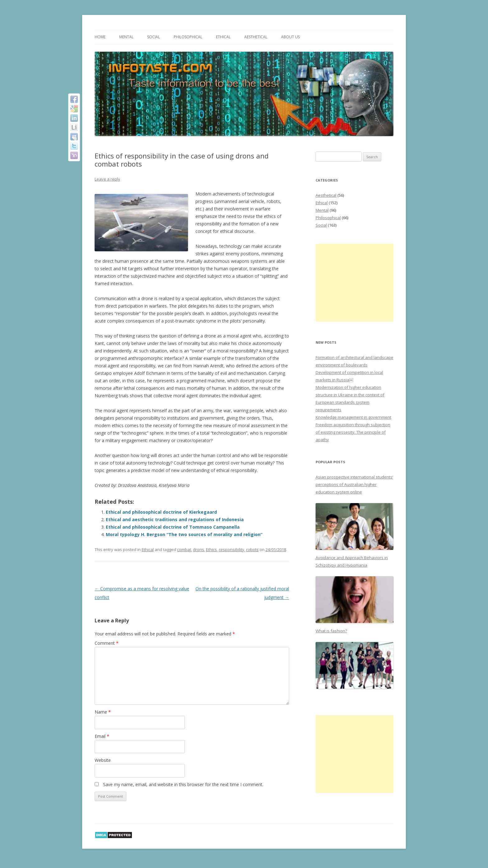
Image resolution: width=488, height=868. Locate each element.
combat (184, 550)
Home (100, 37)
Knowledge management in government (353, 417)
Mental (126, 37)
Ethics (211, 550)
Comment (107, 643)
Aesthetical (256, 37)
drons (199, 550)
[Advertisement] (354, 283)
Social (154, 37)
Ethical (223, 37)
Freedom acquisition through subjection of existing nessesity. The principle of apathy (353, 432)
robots (252, 550)
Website (103, 760)
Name (103, 712)
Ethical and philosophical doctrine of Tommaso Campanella (173, 527)
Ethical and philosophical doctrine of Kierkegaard (161, 512)
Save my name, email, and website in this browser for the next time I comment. (183, 784)
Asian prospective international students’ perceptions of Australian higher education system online (354, 484)
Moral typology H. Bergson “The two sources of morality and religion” (184, 534)
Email (102, 736)
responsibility (232, 550)
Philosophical (188, 37)
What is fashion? (331, 631)
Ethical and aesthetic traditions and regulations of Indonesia (175, 519)
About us (290, 37)
